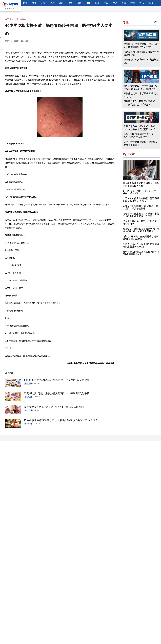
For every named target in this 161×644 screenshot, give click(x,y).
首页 (7, 19)
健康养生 (23, 19)
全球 (52, 3)
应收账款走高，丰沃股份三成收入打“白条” (141, 95)
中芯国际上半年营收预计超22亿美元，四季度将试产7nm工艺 (141, 46)
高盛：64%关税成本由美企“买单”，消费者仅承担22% (139, 136)
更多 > (157, 22)
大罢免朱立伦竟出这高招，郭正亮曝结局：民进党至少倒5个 (141, 200)
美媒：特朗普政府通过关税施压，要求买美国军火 (141, 143)
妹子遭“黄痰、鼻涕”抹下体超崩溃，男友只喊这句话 (140, 192)
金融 (61, 3)
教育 (133, 3)
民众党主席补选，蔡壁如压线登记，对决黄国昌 (141, 223)
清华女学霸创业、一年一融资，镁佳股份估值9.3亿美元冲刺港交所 (141, 87)
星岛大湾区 (14, 19)
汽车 (106, 3)
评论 (115, 3)
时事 (26, 3)
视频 (151, 3)
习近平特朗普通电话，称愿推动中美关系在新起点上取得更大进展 (141, 215)
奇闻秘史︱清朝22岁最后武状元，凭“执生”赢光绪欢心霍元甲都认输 (141, 230)
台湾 (43, 3)
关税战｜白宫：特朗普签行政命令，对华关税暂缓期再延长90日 (140, 128)
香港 (34, 3)
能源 (97, 3)
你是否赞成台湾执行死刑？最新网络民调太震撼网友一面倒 (141, 245)
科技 (88, 3)
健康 (79, 3)
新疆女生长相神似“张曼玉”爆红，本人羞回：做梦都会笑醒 (140, 207)
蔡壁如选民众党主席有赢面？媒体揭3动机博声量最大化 (141, 253)
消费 (70, 3)
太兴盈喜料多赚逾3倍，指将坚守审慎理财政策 (141, 53)
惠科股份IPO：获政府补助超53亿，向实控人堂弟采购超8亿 (139, 103)
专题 (124, 3)
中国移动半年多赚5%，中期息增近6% (141, 61)
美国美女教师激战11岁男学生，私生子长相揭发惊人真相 (141, 185)
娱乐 (142, 3)
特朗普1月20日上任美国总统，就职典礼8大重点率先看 (140, 238)
